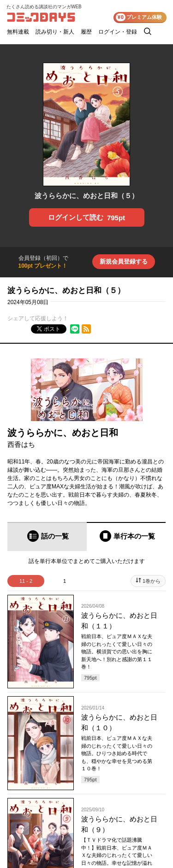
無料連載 (18, 32)
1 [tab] (65, 581)
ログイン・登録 (118, 32)
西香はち (21, 444)
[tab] (47, 537)
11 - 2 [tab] (26, 581)
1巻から (152, 581)
